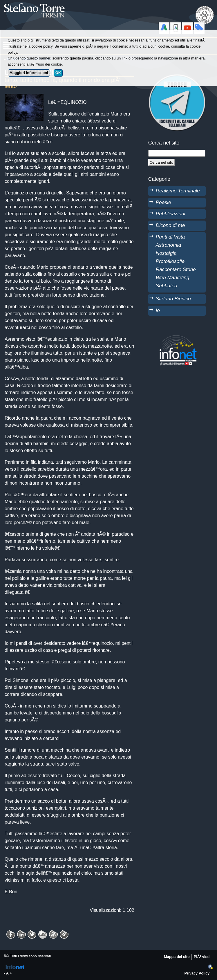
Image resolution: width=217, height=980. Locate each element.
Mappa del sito (177, 957)
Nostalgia (166, 253)
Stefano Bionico (173, 299)
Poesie (163, 202)
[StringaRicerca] (177, 153)
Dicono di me (170, 225)
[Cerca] (161, 162)
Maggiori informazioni (29, 73)
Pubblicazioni (171, 214)
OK (58, 73)
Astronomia (168, 245)
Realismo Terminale (178, 191)
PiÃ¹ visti (202, 957)
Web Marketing (173, 277)
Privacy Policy (197, 973)
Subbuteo (167, 286)
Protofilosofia (170, 261)
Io (158, 310)
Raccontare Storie (176, 269)
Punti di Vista (170, 237)
